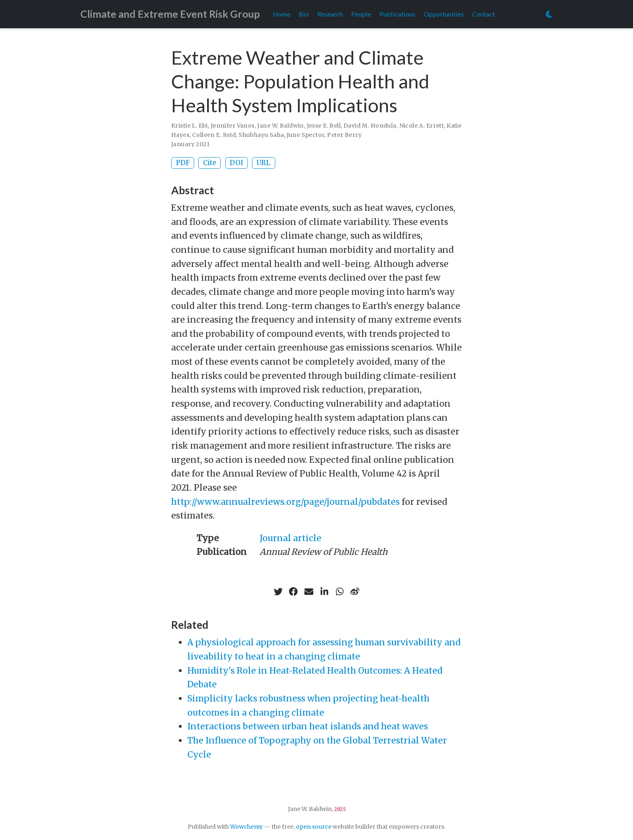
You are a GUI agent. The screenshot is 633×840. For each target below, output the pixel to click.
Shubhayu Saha (261, 135)
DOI (236, 163)
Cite (210, 163)
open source (314, 827)
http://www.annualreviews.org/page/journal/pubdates (285, 502)
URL (263, 163)
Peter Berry (344, 135)
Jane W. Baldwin (280, 126)
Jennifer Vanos (233, 126)
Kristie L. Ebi (190, 126)
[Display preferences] (549, 14)
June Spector (305, 135)
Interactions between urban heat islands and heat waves (308, 726)
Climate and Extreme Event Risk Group (170, 14)
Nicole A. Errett (422, 126)
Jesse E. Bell (324, 126)
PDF (183, 163)
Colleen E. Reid (214, 135)
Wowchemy (246, 827)
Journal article (290, 538)
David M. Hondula (370, 126)
